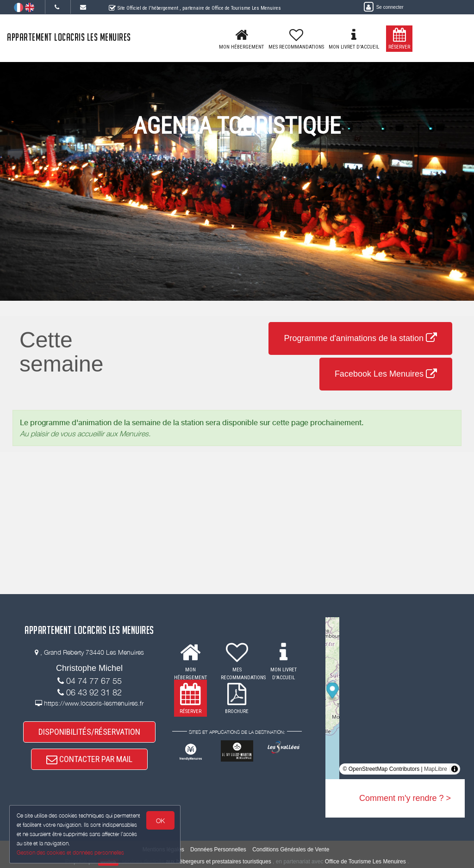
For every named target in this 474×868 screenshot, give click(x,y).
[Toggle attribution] (455, 769)
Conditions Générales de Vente (291, 849)
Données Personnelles (218, 849)
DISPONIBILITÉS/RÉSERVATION (89, 732)
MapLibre (436, 769)
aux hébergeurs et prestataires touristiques (218, 862)
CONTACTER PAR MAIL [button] (89, 759)
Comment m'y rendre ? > (405, 798)
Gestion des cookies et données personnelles (70, 852)
